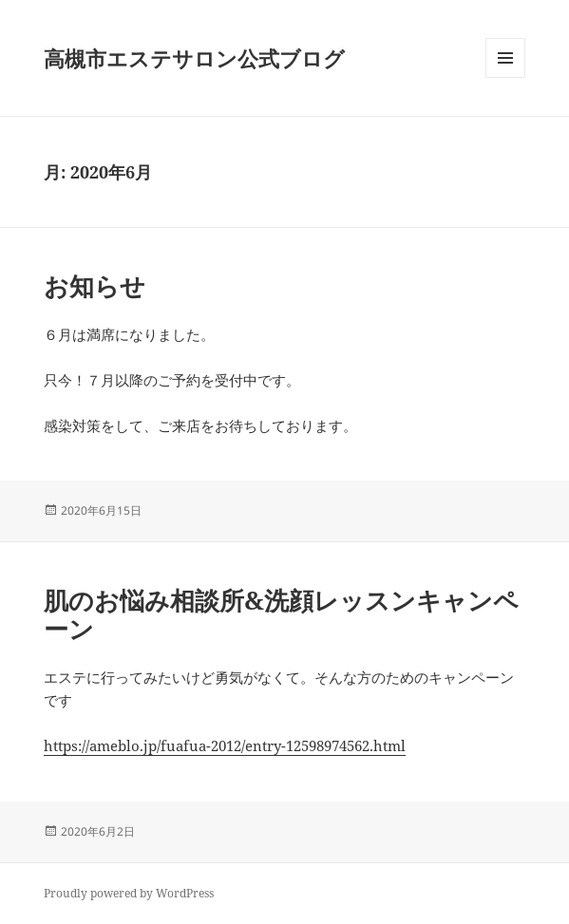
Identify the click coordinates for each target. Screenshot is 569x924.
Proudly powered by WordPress (129, 893)
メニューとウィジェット (505, 77)
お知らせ (95, 286)
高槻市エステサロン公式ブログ (194, 58)
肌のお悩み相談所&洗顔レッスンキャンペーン (281, 614)
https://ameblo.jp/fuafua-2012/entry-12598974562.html (225, 745)
